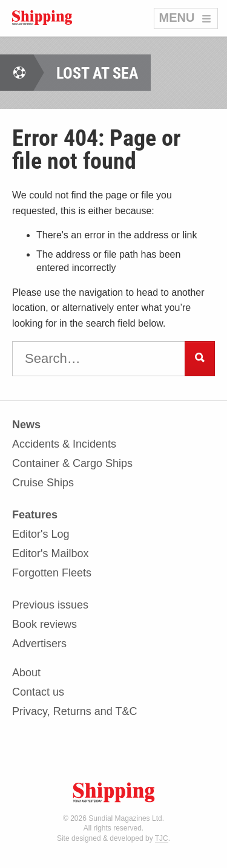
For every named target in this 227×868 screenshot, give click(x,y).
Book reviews (44, 625)
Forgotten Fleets (52, 573)
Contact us (38, 692)
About (26, 673)
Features (35, 515)
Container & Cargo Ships (72, 464)
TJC (162, 838)
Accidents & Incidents (64, 444)
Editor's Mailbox (50, 554)
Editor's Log (41, 534)
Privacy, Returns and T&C (74, 711)
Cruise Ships (43, 483)
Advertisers (39, 644)
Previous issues (50, 605)
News (26, 425)
